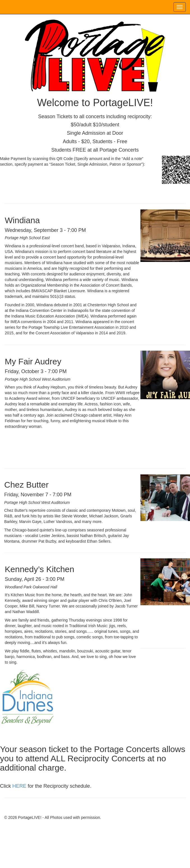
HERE (19, 786)
